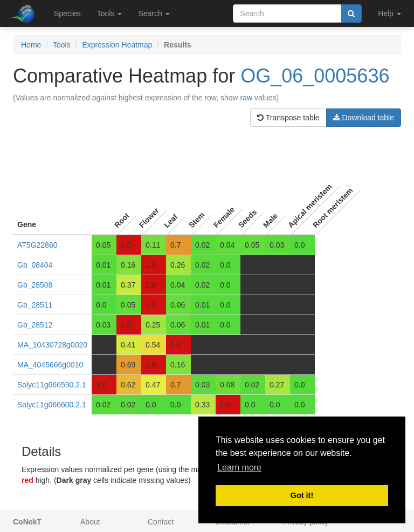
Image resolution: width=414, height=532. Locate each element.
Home (31, 45)
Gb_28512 (35, 325)
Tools (62, 45)
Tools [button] (110, 13)
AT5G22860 (37, 245)
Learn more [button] (239, 468)
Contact (161, 522)
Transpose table (288, 118)
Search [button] (154, 13)
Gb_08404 (35, 265)
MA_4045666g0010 (50, 365)
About (90, 522)
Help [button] (389, 13)
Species (67, 13)
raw (247, 98)
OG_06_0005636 (315, 76)
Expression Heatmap (117, 45)
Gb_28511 (35, 305)
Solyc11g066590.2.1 (52, 385)
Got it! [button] (302, 495)
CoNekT (27, 522)
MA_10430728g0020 (52, 345)
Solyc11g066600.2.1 (52, 405)
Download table (364, 118)
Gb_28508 (35, 285)
